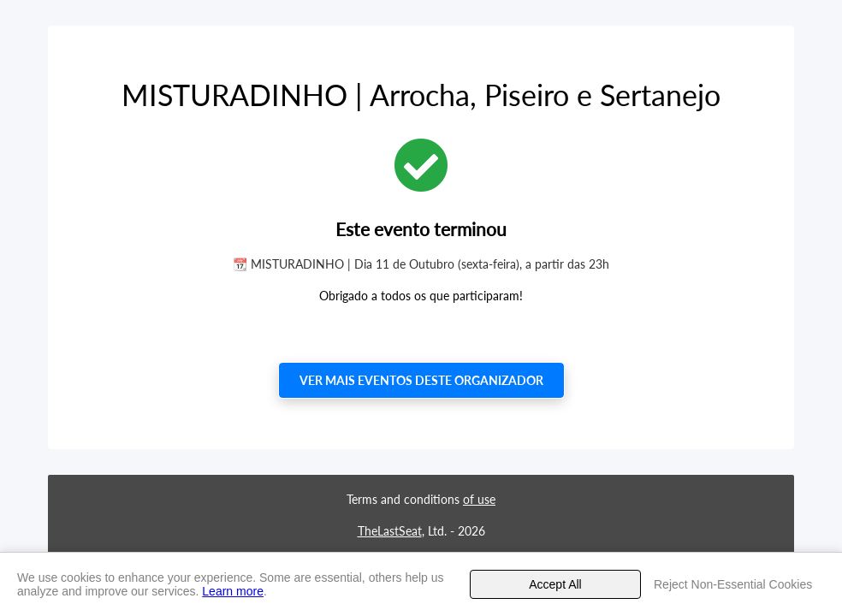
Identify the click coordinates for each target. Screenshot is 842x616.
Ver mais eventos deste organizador (421, 380)
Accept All (555, 584)
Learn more (233, 591)
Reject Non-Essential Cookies (733, 584)
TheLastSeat (390, 531)
